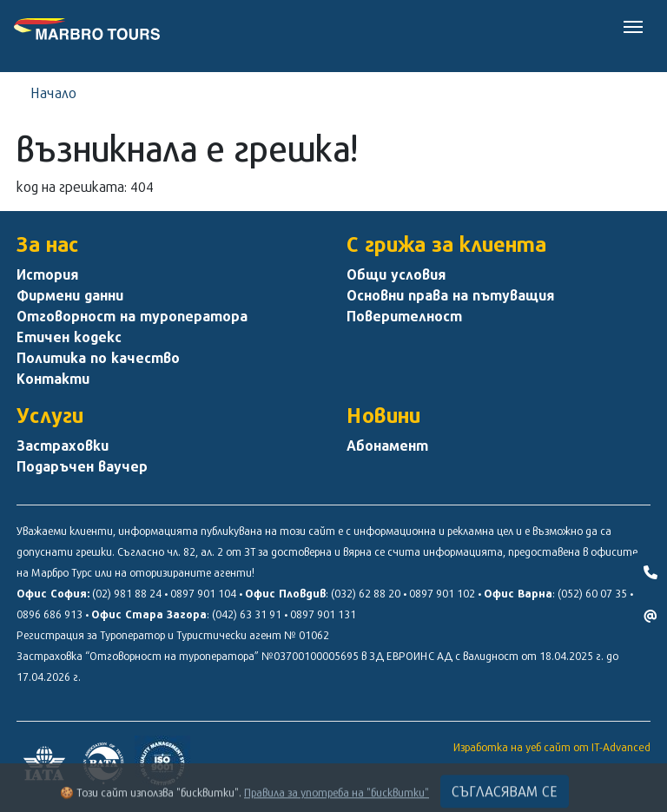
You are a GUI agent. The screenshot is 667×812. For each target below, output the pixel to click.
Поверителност (404, 316)
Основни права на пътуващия (450, 295)
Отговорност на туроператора (132, 316)
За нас (48, 244)
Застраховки (63, 446)
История (47, 274)
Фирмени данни (70, 295)
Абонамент (387, 446)
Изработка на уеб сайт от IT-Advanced (552, 747)
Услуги (50, 415)
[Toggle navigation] (633, 25)
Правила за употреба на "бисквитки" (337, 801)
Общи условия (396, 274)
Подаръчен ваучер (82, 466)
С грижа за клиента (446, 244)
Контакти (53, 379)
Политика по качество (98, 358)
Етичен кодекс (69, 337)
